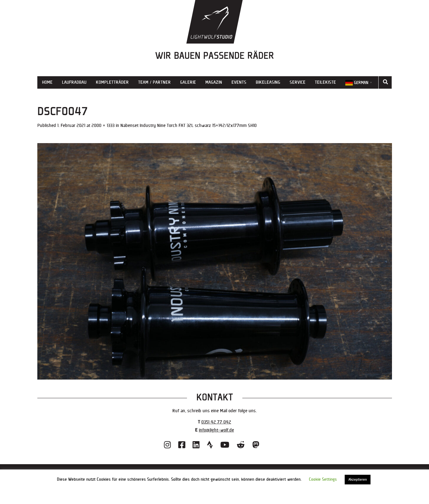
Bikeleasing (268, 82)
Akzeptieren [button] (358, 480)
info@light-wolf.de (216, 430)
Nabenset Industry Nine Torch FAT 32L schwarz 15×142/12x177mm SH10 (189, 126)
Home (47, 82)
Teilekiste (325, 82)
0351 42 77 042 (216, 422)
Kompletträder (112, 82)
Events (239, 82)
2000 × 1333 (103, 126)
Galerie (188, 82)
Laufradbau (74, 82)
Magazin (214, 82)
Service (298, 82)
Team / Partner (154, 82)
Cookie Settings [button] (323, 479)
